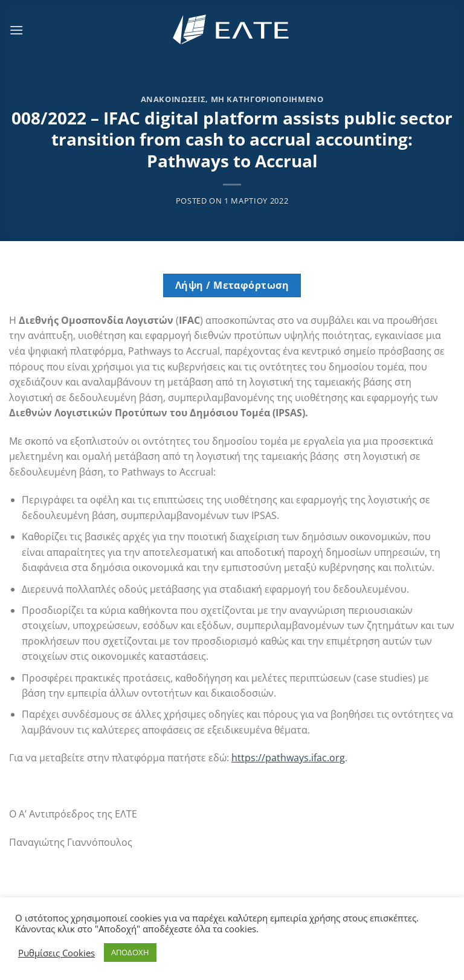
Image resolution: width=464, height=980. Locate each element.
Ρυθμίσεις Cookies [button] (56, 953)
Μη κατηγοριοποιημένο (267, 99)
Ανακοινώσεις (173, 99)
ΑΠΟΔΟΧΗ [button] (130, 952)
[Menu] (16, 30)
